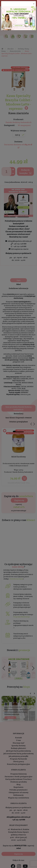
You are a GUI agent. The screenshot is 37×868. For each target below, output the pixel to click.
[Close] (34, 4)
